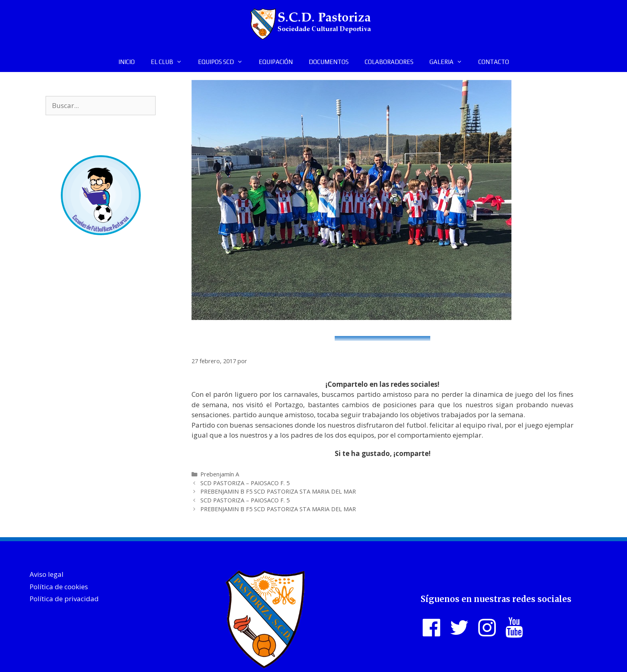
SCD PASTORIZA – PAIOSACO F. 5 (245, 483)
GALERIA (450, 62)
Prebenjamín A (220, 474)
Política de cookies (59, 587)
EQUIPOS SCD (224, 62)
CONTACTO (494, 62)
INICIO (127, 62)
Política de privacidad (64, 599)
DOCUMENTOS (329, 62)
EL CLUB (170, 62)
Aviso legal (47, 574)
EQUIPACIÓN (276, 62)
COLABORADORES (389, 62)
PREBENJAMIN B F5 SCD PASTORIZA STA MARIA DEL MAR (278, 491)
